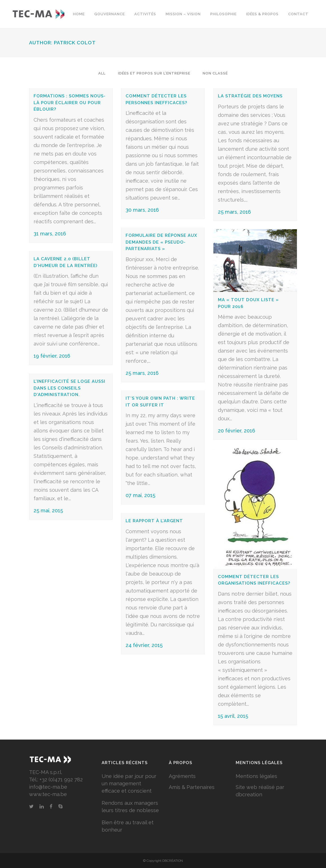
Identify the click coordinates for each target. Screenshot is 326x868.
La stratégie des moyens (250, 96)
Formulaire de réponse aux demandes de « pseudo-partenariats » (161, 242)
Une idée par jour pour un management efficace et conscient (129, 783)
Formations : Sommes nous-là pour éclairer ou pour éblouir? (70, 103)
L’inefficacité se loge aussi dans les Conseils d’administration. (69, 388)
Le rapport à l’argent (154, 521)
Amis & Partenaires (192, 787)
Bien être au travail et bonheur (128, 826)
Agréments (182, 776)
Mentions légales (256, 776)
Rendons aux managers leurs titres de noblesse (130, 807)
